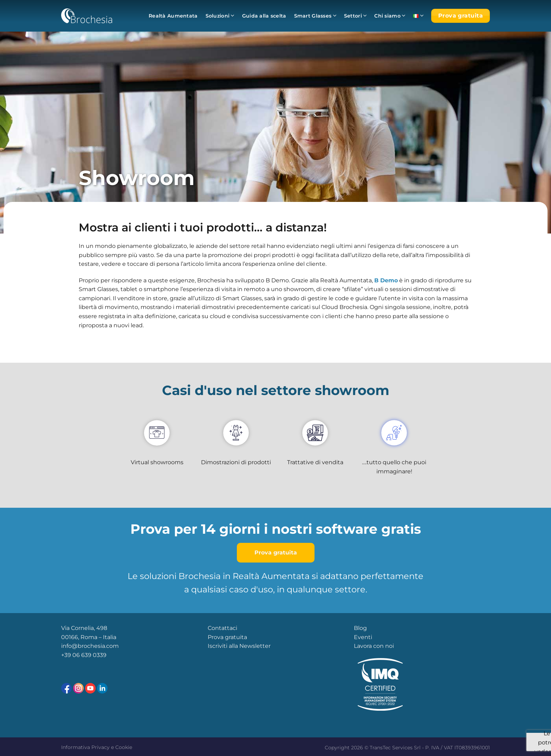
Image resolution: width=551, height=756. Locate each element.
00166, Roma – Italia (89, 637)
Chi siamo (390, 16)
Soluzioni (220, 16)
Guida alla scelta (264, 16)
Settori (355, 16)
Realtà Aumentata (173, 16)
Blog (360, 628)
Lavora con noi (374, 646)
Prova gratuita (227, 637)
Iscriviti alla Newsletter (239, 646)
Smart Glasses (315, 16)
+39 (67, 655)
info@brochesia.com (90, 646)
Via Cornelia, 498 (84, 628)
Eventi (363, 637)
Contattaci (222, 628)
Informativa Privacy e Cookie (97, 747)
